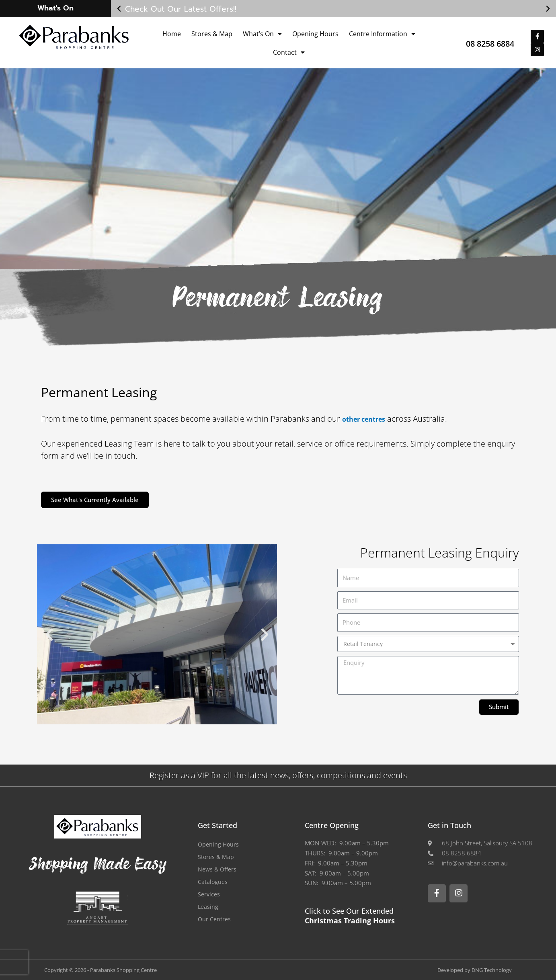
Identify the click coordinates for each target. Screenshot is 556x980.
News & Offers (218, 869)
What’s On (262, 34)
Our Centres (214, 919)
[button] (119, 9)
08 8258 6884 (481, 43)
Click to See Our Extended (350, 915)
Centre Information (382, 34)
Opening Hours (315, 34)
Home (172, 34)
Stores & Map (212, 34)
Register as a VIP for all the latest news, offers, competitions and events (278, 775)
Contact (289, 52)
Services (209, 894)
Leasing (208, 906)
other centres (369, 419)
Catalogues (213, 882)
